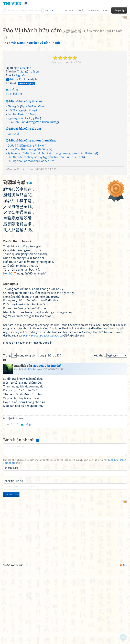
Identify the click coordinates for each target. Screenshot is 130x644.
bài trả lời (14, 124)
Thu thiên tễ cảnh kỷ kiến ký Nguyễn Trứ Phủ (36, 201)
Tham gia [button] (93, 10)
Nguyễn (21, 120)
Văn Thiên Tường (47, 166)
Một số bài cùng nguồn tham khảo (31, 185)
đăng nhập (10, 602)
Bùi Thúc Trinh (75, 201)
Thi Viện (12, 3)
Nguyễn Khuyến (29, 155)
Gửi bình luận (11, 634)
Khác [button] (106, 10)
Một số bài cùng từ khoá (24, 146)
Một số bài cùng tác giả (23, 173)
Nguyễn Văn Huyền (47, 505)
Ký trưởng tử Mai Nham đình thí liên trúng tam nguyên (42, 198)
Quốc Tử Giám (17, 190)
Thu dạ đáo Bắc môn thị (23, 205)
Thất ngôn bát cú (28, 116)
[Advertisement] (65, 40)
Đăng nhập (119, 10)
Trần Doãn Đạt (88, 198)
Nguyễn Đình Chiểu (33, 151)
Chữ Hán (26, 112)
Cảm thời (13, 178)
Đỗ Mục (30, 158)
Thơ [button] (80, 10)
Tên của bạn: (11, 607)
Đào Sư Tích (47, 205)
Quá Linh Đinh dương (21, 166)
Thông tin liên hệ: (13, 620)
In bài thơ (16, 138)
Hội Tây (12, 155)
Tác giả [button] (69, 10)
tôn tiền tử (23, 213)
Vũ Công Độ (45, 194)
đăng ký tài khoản (117, 599)
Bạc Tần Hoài (16, 158)
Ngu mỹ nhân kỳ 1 (19, 162)
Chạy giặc (13, 151)
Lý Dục (36, 162)
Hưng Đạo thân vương (22, 194)
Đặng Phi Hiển (36, 190)
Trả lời (14, 134)
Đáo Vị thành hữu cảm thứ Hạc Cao (43, 427)
